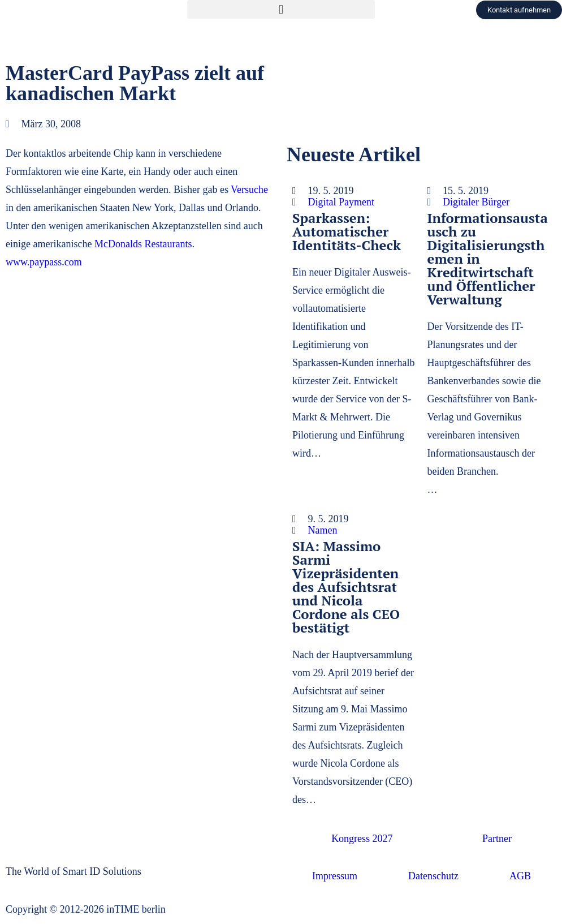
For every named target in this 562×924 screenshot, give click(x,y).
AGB (520, 876)
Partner (497, 839)
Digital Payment (341, 202)
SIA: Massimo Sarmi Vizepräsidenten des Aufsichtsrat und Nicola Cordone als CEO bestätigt (346, 587)
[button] (281, 9)
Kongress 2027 (362, 839)
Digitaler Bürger (476, 202)
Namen (323, 530)
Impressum (335, 876)
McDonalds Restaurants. (144, 244)
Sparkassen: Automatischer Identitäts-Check (347, 231)
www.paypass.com (44, 262)
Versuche (249, 190)
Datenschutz (433, 876)
